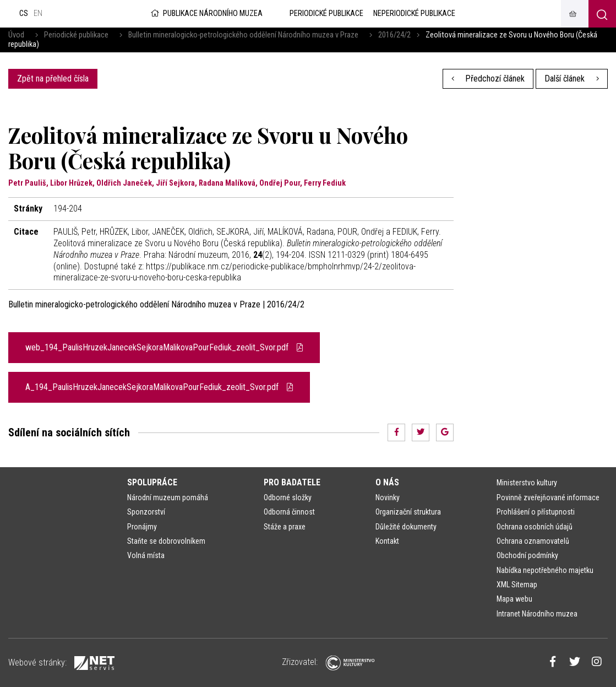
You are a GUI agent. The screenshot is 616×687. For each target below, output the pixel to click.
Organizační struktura (408, 512)
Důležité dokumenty (406, 527)
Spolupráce (152, 482)
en (38, 13)
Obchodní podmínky (527, 555)
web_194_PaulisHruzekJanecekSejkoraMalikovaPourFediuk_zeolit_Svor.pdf (164, 347)
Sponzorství (146, 512)
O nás (387, 482)
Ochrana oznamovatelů (533, 541)
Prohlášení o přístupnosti (536, 512)
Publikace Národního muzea (206, 13)
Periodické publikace (76, 35)
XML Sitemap (517, 585)
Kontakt (387, 541)
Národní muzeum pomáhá (168, 497)
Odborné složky (288, 497)
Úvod (16, 35)
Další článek (572, 79)
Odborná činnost (289, 512)
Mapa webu (514, 599)
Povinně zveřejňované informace (548, 497)
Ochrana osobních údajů (535, 527)
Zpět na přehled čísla (53, 79)
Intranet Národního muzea (537, 614)
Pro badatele (292, 482)
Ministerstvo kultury (527, 483)
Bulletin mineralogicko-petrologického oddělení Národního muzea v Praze (243, 35)
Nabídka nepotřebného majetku (545, 570)
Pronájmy (142, 527)
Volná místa (146, 555)
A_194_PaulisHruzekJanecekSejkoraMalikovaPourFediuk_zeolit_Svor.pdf (159, 387)
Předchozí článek (488, 79)
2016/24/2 (394, 35)
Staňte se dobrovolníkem (166, 541)
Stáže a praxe (285, 527)
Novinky (388, 497)
